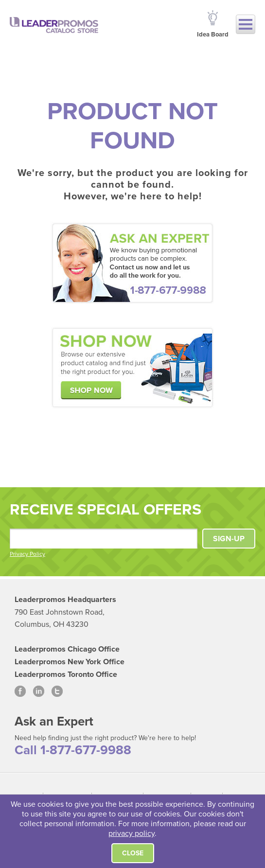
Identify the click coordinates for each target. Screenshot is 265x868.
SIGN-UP (229, 539)
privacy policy (132, 833)
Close (133, 853)
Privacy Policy (27, 554)
